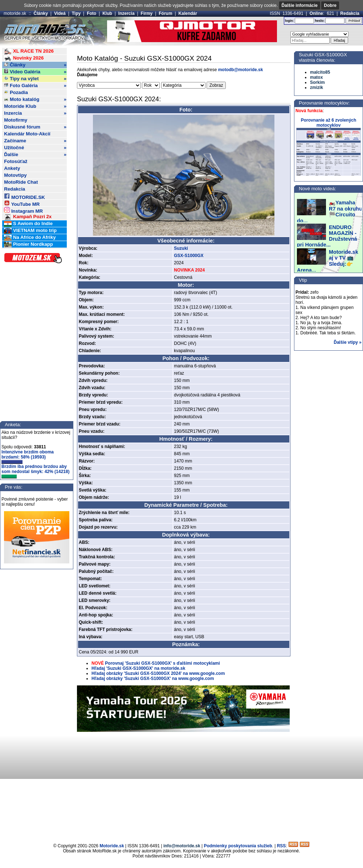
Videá (60, 13)
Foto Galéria (35, 86)
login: (289, 21)
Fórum (165, 13)
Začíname (35, 141)
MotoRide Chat (21, 182)
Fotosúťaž (16, 161)
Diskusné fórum (35, 127)
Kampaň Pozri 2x (28, 217)
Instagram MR (23, 210)
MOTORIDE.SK (24, 196)
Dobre (330, 5)
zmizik (317, 87)
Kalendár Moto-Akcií (27, 134)
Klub (107, 13)
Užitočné (35, 148)
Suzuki (181, 248)
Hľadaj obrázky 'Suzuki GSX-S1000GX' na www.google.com (153, 678)
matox (316, 77)
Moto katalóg (35, 99)
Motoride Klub (35, 106)
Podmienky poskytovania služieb (238, 846)
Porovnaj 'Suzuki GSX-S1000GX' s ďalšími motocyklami (162, 663)
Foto (91, 13)
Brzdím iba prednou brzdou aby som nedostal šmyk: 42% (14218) (35, 471)
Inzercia (127, 13)
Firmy (147, 13)
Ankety (12, 168)
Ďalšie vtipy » (348, 342)
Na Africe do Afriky (30, 238)
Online (316, 13)
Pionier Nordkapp (28, 244)
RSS (282, 846)
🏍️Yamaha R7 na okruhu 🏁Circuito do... (330, 212)
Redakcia (350, 13)
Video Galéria (35, 72)
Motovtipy (15, 175)
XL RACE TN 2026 (29, 51)
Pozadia (16, 92)
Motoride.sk (112, 846)
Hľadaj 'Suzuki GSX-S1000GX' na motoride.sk (138, 668)
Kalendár (188, 13)
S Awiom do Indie (28, 224)
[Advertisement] (181, 786)
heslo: (320, 21)
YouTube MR (22, 203)
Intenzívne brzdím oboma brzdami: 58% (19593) (28, 457)
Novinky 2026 (24, 58)
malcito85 (320, 72)
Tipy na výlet (35, 79)
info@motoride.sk (182, 846)
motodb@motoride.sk (241, 70)
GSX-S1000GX (189, 256)
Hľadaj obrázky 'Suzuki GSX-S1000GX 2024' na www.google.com (158, 673)
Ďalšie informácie (300, 5)
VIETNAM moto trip (30, 231)
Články (41, 13)
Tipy (76, 13)
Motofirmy (16, 120)
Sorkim (317, 82)
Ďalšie (35, 155)
